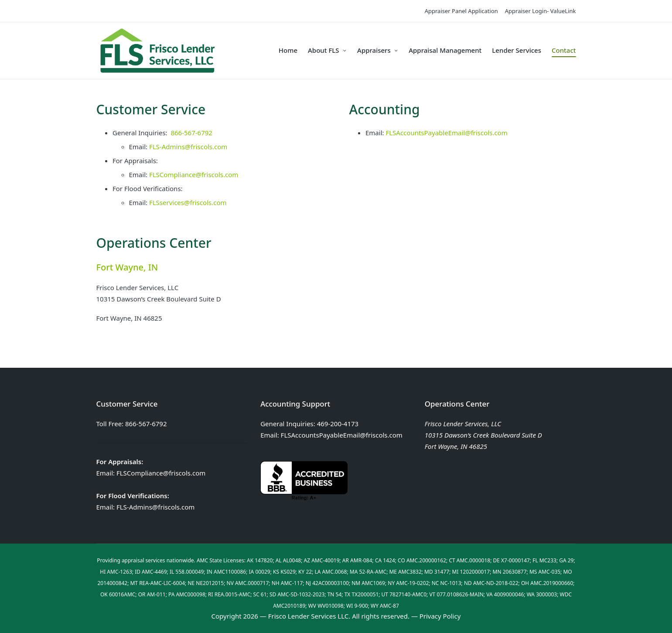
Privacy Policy (440, 616)
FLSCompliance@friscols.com (194, 175)
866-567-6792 (191, 133)
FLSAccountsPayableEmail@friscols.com (446, 133)
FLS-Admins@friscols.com (188, 147)
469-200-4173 (338, 424)
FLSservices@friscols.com (188, 202)
